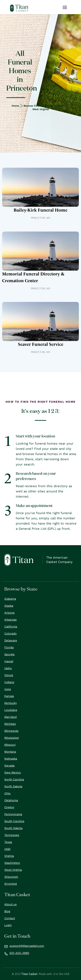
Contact (10, 918)
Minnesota (11, 731)
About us (10, 904)
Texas (8, 842)
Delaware (11, 640)
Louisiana (11, 710)
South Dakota (13, 828)
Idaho (8, 668)
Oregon (9, 807)
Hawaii (9, 661)
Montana (10, 752)
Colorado (10, 633)
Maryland (10, 717)
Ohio (7, 793)
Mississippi (12, 738)
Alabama (10, 599)
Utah (7, 849)
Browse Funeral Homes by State (44, 106)
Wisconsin (11, 877)
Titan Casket (29, 974)
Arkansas (10, 620)
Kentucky (11, 703)
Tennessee (12, 835)
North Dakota (13, 786)
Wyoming (11, 884)
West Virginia (41, 109)
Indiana (9, 682)
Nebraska (11, 759)
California (11, 627)
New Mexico (13, 772)
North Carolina (14, 779)
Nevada (9, 766)
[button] (65, 7)
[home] (19, 8)
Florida (9, 647)
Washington (12, 863)
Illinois (9, 675)
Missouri (10, 745)
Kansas (9, 696)
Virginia (9, 856)
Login (8, 925)
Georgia (9, 654)
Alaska (9, 606)
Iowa (8, 689)
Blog (7, 911)
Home (15, 106)
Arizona (9, 613)
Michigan (10, 724)
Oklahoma (11, 800)
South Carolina (14, 821)
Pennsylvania (13, 814)
